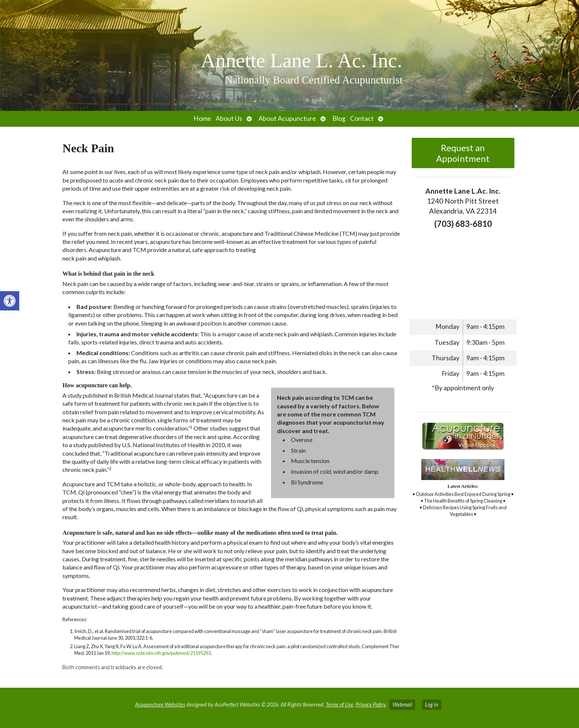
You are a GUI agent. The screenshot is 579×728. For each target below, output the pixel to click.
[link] (10, 301)
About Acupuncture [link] (287, 118)
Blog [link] (339, 118)
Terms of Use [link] (340, 705)
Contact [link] (362, 118)
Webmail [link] (402, 705)
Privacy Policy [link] (371, 705)
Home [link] (202, 118)
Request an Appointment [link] (463, 153)
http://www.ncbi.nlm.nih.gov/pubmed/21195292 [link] (161, 653)
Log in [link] (432, 705)
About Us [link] (229, 118)
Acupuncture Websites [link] (160, 705)
